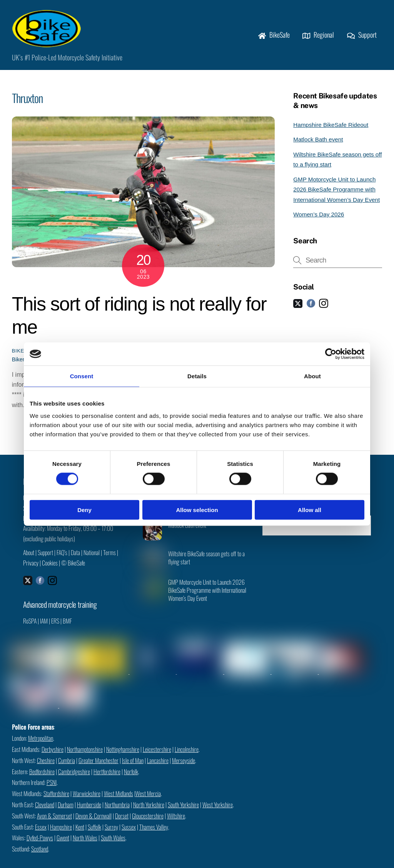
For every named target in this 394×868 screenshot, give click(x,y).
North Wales (85, 827)
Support (362, 37)
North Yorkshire (149, 793)
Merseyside (184, 749)
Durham (66, 793)
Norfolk (131, 760)
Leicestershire (157, 738)
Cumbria (67, 749)
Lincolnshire (187, 738)
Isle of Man (133, 749)
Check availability (317, 528)
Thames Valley (154, 816)
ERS (55, 625)
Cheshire (46, 749)
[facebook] (311, 306)
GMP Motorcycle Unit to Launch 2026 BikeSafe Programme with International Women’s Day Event (336, 193)
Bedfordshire (42, 760)
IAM (44, 625)
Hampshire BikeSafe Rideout (331, 128)
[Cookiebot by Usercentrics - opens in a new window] (331, 354)
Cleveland (45, 793)
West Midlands (119, 783)
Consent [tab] (82, 376)
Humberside (89, 793)
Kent (80, 816)
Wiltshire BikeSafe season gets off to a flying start (206, 561)
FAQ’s (62, 556)
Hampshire (61, 816)
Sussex (129, 816)
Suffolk (94, 816)
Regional (318, 37)
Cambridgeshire (74, 760)
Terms (109, 556)
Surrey (111, 816)
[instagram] (324, 306)
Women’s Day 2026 (319, 218)
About (29, 556)
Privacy (31, 566)
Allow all (310, 510)
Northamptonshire (85, 738)
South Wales (113, 827)
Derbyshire (53, 738)
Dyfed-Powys (40, 827)
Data (75, 556)
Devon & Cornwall (93, 805)
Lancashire (158, 749)
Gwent (63, 827)
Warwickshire (87, 783)
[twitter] (298, 306)
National (92, 556)
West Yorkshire (218, 793)
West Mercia (148, 783)
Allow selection (197, 510)
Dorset (122, 805)
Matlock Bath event (318, 143)
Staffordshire (56, 783)
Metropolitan (41, 727)
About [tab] (312, 376)
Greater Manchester (98, 749)
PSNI (52, 772)
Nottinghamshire (123, 738)
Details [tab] (197, 376)
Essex (41, 816)
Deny (84, 510)
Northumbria (117, 793)
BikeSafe (274, 37)
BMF (67, 625)
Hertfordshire (107, 760)
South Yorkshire (183, 793)
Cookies (50, 566)
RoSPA (30, 625)
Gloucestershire (148, 805)
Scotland (40, 838)
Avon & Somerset (54, 805)
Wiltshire (176, 805)
